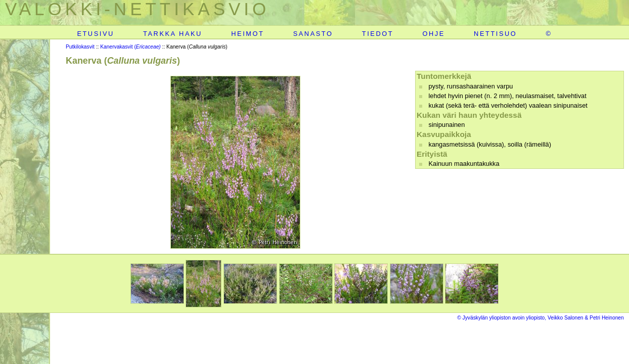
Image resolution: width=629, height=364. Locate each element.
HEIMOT (248, 34)
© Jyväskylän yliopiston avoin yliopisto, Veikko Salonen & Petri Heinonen (541, 318)
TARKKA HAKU (173, 34)
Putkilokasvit (80, 47)
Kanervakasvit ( (130, 47)
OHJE (433, 34)
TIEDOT (378, 34)
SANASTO (313, 34)
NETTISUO (495, 34)
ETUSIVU (95, 34)
